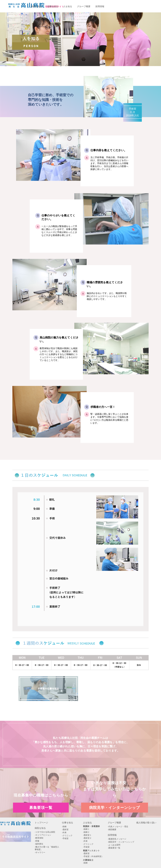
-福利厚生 (39, 844)
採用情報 (112, 835)
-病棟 (64, 827)
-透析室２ (87, 838)
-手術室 (65, 838)
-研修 (37, 841)
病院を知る (40, 828)
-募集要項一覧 (114, 848)
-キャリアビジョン (43, 835)
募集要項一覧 (120, 6)
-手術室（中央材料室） (93, 856)
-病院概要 (112, 830)
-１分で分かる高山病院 (45, 832)
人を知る (87, 823)
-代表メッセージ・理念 (118, 827)
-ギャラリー (40, 852)
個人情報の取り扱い (146, 823)
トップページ (41, 823)
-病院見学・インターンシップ (121, 842)
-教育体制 (39, 838)
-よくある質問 (114, 845)
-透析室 (65, 830)
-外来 (64, 832)
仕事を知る (67, 823)
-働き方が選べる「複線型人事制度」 (47, 848)
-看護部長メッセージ (117, 839)
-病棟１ (86, 829)
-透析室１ (87, 835)
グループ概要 (114, 823)
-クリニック (67, 835)
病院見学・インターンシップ (115, 807)
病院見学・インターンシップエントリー (147, 6)
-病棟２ (86, 832)
